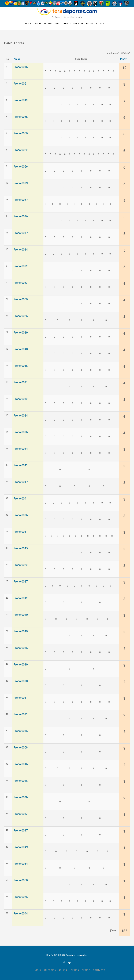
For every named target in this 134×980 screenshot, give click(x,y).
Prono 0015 (21, 548)
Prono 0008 (21, 748)
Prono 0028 (21, 781)
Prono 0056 (21, 167)
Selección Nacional (47, 23)
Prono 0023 (21, 714)
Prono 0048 (21, 797)
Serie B (86, 970)
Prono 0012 (21, 598)
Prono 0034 (21, 864)
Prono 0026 (21, 515)
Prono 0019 (21, 631)
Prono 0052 (21, 150)
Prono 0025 (21, 316)
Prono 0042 (21, 399)
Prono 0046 (21, 67)
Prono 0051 (21, 84)
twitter (70, 963)
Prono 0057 (21, 200)
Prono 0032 (21, 266)
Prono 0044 (21, 914)
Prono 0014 (21, 250)
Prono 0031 (21, 532)
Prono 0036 (21, 216)
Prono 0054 (21, 449)
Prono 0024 (21, 416)
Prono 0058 (21, 117)
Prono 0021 (21, 382)
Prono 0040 (21, 349)
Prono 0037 (21, 831)
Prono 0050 (21, 880)
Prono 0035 (21, 731)
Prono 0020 (21, 615)
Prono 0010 (21, 665)
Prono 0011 (21, 698)
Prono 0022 (21, 565)
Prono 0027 (21, 582)
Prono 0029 (21, 333)
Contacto (102, 23)
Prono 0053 (21, 283)
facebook (64, 963)
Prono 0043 (21, 100)
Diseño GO (52, 955)
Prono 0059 (21, 133)
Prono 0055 (21, 897)
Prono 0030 (21, 681)
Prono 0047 (21, 233)
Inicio (29, 23)
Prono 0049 (21, 847)
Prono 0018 (21, 366)
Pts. (123, 59)
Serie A (67, 23)
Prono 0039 (21, 183)
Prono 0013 (21, 465)
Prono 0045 (21, 648)
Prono (90, 23)
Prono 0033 (21, 814)
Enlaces (78, 23)
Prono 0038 (21, 432)
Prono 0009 (21, 299)
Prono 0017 (21, 482)
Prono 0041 (21, 499)
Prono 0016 (21, 764)
